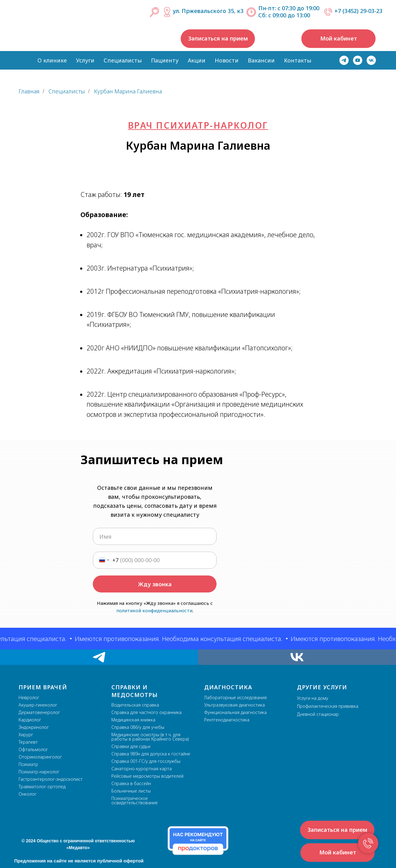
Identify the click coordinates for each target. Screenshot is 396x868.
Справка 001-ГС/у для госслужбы (146, 761)
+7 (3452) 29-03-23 (358, 11)
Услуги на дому (313, 698)
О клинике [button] (52, 60)
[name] (155, 536)
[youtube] (358, 60)
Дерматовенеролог (39, 712)
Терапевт (28, 742)
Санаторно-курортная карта (142, 769)
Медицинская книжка (133, 720)
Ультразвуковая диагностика (235, 705)
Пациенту (165, 60)
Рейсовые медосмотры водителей (147, 776)
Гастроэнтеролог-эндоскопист (51, 779)
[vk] (371, 60)
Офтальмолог (33, 749)
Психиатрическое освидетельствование (135, 800)
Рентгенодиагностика (227, 720)
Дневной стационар (318, 714)
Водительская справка (135, 705)
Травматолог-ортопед (42, 787)
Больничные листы (131, 791)
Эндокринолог (34, 727)
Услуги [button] (85, 60)
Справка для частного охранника (146, 712)
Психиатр (28, 764)
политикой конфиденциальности (154, 610)
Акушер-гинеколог (38, 705)
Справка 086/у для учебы (138, 727)
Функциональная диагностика (235, 712)
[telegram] (344, 60)
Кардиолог (30, 720)
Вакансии (261, 60)
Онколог (28, 794)
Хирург (26, 735)
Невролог (29, 697)
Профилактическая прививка (328, 706)
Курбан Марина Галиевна (128, 92)
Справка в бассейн (131, 783)
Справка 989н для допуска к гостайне (151, 754)
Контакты (298, 60)
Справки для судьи (131, 746)
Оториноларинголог (40, 757)
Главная (29, 92)
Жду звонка (155, 584)
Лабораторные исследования (235, 697)
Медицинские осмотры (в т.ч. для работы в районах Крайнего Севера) (150, 737)
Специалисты (123, 60)
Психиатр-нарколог (39, 772)
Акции (197, 60)
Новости (227, 60)
